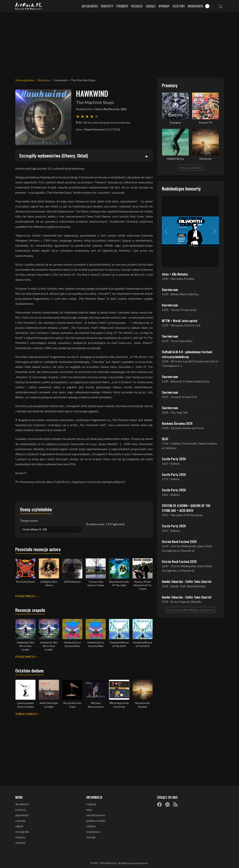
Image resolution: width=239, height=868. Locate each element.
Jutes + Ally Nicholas (175, 274)
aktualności (22, 804)
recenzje (20, 821)
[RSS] (176, 804)
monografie (22, 832)
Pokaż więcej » (26, 596)
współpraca (93, 832)
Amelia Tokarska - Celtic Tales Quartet (187, 581)
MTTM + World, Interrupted (180, 321)
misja (89, 810)
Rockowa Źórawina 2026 (177, 423)
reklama (91, 826)
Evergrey (176, 123)
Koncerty (107, 6)
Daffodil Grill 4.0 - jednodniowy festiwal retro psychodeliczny (187, 354)
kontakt (91, 837)
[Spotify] (167, 804)
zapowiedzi (22, 815)
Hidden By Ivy (175, 159)
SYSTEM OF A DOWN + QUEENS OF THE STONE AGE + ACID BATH (186, 508)
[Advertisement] (119, 43)
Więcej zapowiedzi (191, 168)
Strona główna (25, 80)
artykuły (20, 837)
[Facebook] (159, 804)
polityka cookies (96, 821)
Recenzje (137, 6)
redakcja (91, 804)
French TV (206, 123)
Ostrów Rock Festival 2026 (179, 541)
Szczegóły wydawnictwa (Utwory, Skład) (54, 155)
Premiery (122, 6)
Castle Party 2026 (174, 459)
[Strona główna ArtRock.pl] (29, 6)
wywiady (20, 843)
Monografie (195, 6)
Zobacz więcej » (27, 714)
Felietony (179, 6)
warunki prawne (96, 815)
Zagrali (151, 6)
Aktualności (90, 6)
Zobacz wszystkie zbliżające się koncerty (190, 610)
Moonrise (205, 159)
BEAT (165, 439)
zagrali (19, 826)
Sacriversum (170, 289)
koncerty (21, 810)
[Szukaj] (220, 6)
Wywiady (164, 6)
